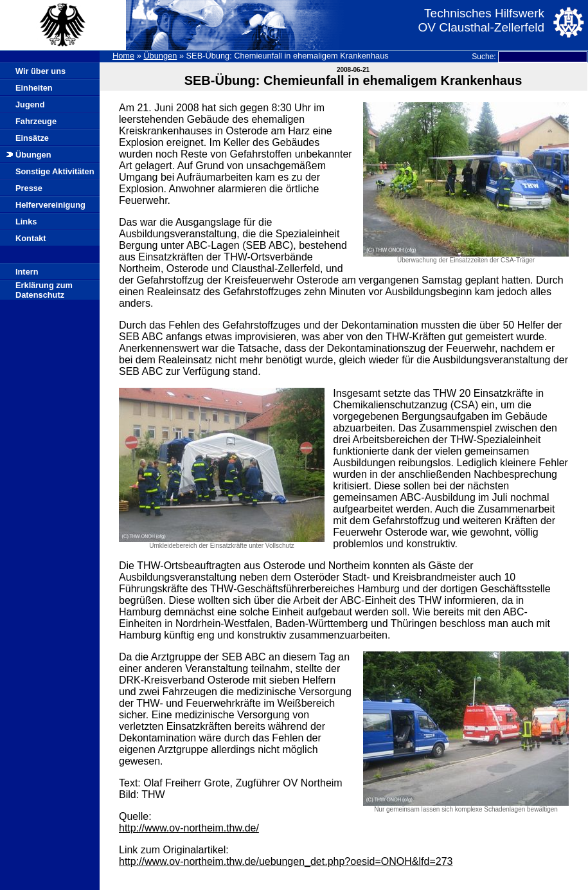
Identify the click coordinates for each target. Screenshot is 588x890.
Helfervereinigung (50, 205)
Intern (27, 272)
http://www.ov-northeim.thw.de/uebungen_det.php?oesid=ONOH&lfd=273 (286, 861)
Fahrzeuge (36, 121)
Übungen (160, 56)
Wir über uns (40, 71)
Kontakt (31, 238)
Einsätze (32, 138)
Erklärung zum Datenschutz (44, 290)
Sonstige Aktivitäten (55, 171)
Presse (29, 188)
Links (26, 222)
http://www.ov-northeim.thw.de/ (189, 828)
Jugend (30, 104)
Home (123, 56)
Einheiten (34, 88)
